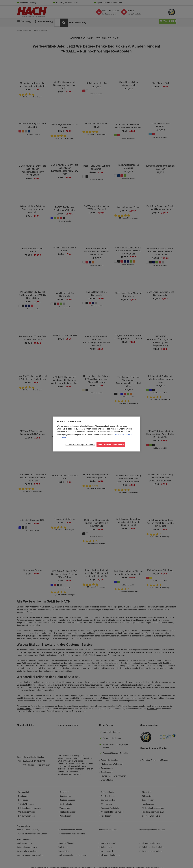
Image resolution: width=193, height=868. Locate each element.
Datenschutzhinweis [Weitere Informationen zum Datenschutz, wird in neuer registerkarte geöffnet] (122, 434)
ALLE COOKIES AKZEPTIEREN (111, 444)
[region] (96, 434)
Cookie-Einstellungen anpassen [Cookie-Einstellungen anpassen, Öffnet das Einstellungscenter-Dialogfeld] (80, 444)
